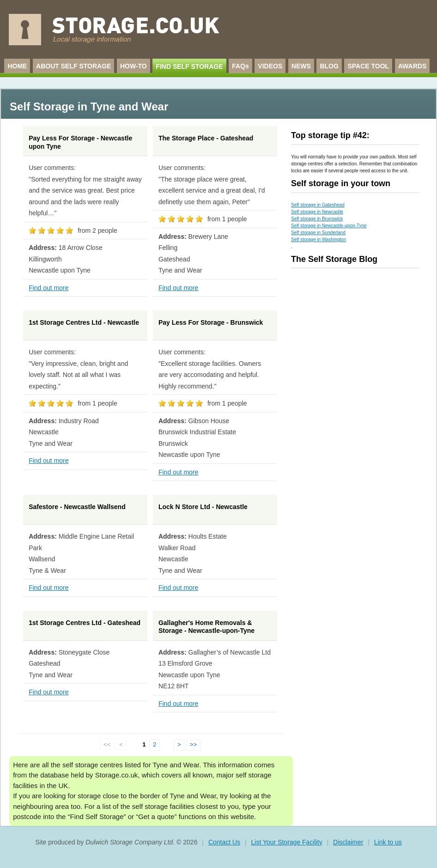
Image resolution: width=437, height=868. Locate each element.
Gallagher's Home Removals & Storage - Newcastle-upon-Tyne (206, 627)
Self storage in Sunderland (318, 233)
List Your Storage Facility (287, 842)
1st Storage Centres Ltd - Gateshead (85, 623)
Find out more (49, 288)
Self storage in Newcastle (317, 212)
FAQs (240, 66)
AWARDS (412, 66)
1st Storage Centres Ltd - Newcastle (84, 322)
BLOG (329, 66)
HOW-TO (134, 66)
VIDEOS (270, 66)
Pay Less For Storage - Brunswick (211, 322)
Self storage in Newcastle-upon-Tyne (329, 226)
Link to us (388, 842)
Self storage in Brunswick (317, 219)
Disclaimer (348, 842)
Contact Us (224, 842)
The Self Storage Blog (334, 259)
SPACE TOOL (368, 66)
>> (194, 744)
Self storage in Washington (319, 240)
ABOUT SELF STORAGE (73, 66)
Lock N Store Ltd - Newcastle (203, 507)
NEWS (301, 66)
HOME (17, 66)
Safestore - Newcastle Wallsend (77, 507)
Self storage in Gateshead (318, 205)
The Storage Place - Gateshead (206, 138)
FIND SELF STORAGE (189, 67)
